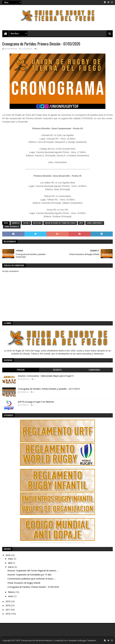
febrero (12, 592)
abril (10, 563)
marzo (11, 567)
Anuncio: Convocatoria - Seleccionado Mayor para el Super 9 (46, 376)
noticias (37, 223)
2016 (8, 614)
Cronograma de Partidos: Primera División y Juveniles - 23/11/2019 (49, 389)
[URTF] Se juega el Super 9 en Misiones (36, 402)
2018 (8, 605)
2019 (8, 601)
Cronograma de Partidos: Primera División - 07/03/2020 (33, 587)
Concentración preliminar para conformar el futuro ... (32, 579)
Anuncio (16, 223)
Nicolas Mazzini (45, 640)
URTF (81, 223)
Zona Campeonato (95, 223)
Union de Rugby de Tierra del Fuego (60, 223)
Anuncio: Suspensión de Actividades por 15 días (29, 575)
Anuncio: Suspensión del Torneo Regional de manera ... (33, 571)
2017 (8, 610)
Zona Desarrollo (12, 227)
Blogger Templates (88, 640)
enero (11, 596)
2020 (8, 555)
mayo (11, 559)
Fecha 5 (26, 223)
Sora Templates (71, 640)
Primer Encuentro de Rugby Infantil (24, 583)
